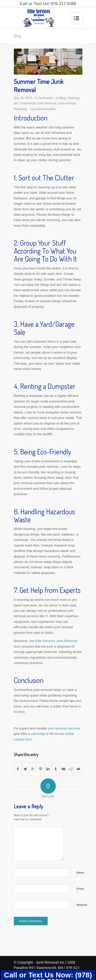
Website (82, 905)
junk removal (67, 103)
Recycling (20, 109)
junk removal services (64, 728)
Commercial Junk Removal (38, 103)
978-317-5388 (63, 4)
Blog (17, 36)
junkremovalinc (46, 109)
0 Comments (44, 98)
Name (80, 875)
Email (80, 891)
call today (38, 734)
